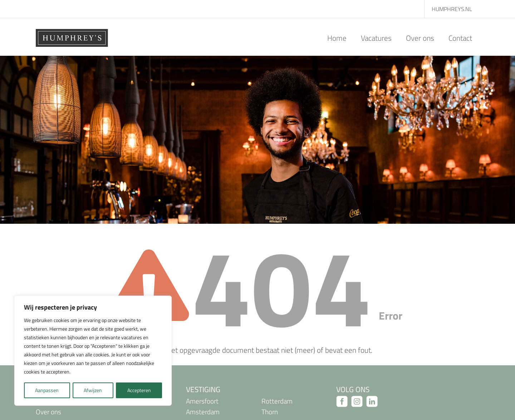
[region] (93, 351)
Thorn (270, 412)
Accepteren (139, 390)
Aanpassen (47, 390)
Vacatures (376, 38)
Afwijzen (93, 390)
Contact (460, 38)
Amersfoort (202, 401)
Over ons (420, 38)
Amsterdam (203, 412)
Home (337, 38)
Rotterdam (277, 401)
